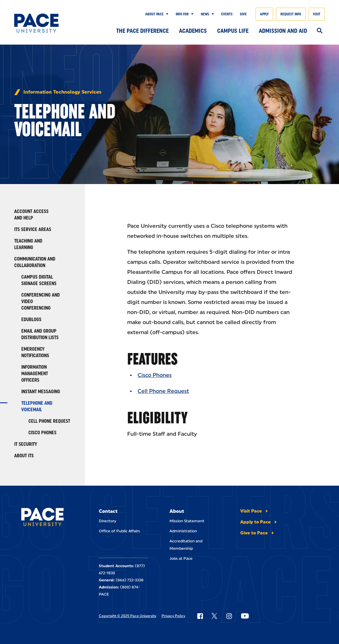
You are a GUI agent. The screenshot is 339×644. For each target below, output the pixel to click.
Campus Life (233, 31)
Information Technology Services (62, 92)
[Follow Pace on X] (214, 616)
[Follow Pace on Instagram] (229, 616)
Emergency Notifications (35, 352)
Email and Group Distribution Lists (40, 334)
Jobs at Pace (181, 558)
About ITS (24, 456)
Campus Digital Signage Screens (39, 280)
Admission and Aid (283, 31)
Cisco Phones (42, 433)
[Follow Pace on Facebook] (200, 616)
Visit (317, 14)
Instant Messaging (41, 392)
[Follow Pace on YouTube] (245, 616)
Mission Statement (187, 521)
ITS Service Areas (33, 229)
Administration (183, 531)
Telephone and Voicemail (37, 406)
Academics (193, 31)
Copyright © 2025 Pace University (127, 616)
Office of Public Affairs (119, 531)
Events (227, 14)
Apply (264, 14)
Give (243, 14)
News (205, 14)
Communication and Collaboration (35, 262)
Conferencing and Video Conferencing (41, 301)
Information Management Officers (35, 374)
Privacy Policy (173, 616)
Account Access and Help (31, 215)
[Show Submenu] (166, 14)
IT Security (26, 444)
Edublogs (31, 319)
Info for (182, 14)
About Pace (154, 14)
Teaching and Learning (28, 244)
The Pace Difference (142, 31)
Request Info (291, 14)
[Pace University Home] (36, 23)
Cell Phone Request (49, 421)
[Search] (320, 31)
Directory (108, 521)
